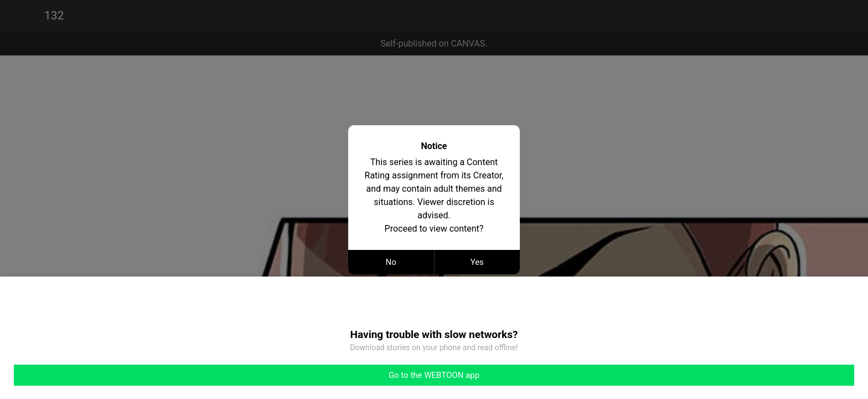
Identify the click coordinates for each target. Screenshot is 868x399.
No (391, 262)
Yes (477, 262)
